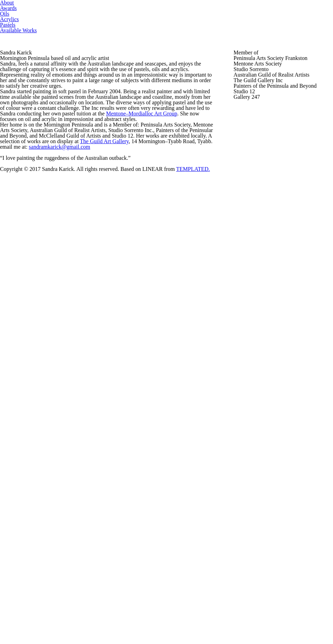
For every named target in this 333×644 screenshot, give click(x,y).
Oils (123, 14)
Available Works (277, 14)
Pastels (214, 14)
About (38, 14)
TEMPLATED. (259, 622)
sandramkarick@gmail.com (65, 441)
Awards (83, 14)
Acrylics (166, 14)
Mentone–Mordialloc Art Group (38, 335)
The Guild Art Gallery (158, 389)
